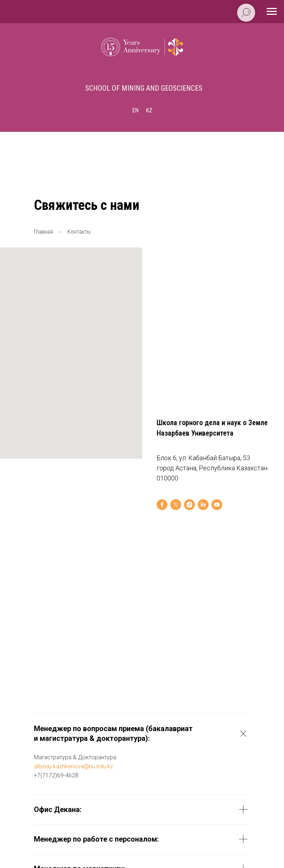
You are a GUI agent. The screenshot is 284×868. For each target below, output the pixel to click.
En (135, 110)
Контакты (79, 232)
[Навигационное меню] (272, 12)
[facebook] (162, 505)
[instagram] (189, 505)
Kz (149, 110)
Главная (43, 232)
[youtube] (217, 505)
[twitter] (176, 505)
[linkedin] (203, 505)
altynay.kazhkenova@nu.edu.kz (73, 767)
